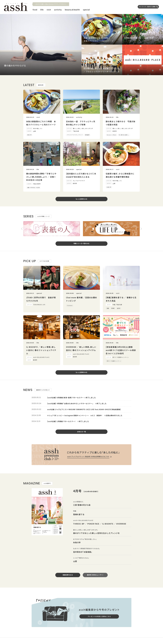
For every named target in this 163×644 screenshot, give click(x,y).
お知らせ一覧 (81, 432)
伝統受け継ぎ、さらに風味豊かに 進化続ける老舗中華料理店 (121, 175)
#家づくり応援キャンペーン (114, 361)
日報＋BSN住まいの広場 (33, 188)
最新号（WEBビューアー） (95, 575)
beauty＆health (72, 10)
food (35, 10)
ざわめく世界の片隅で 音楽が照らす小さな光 (41, 299)
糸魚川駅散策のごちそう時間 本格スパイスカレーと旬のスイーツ (41, 123)
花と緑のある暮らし (124, 135)
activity (58, 10)
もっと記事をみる (81, 199)
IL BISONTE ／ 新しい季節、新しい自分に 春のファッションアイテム (41, 350)
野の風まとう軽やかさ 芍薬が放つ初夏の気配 (121, 123)
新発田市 (87, 135)
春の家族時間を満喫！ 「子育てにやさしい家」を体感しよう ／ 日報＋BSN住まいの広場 (41, 177)
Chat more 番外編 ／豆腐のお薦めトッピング (81, 299)
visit (49, 10)
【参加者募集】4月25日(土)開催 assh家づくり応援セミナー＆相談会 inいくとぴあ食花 (121, 350)
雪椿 (108, 308)
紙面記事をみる (68, 575)
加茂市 (119, 308)
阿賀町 (113, 308)
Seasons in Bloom (112, 135)
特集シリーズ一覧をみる (82, 243)
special (86, 10)
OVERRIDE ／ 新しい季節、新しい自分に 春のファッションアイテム (81, 349)
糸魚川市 (29, 135)
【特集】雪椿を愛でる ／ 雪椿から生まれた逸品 (121, 299)
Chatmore (70, 305)
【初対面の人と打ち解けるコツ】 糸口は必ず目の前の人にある (81, 175)
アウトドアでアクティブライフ (75, 135)
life (42, 10)
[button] (22, 229)
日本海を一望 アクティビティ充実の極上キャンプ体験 (81, 123)
